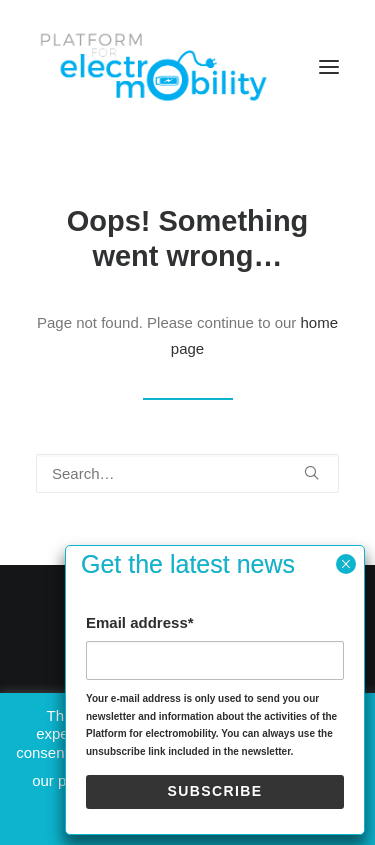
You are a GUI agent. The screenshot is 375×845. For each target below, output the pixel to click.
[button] (329, 67)
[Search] (187, 473)
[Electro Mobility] (153, 67)
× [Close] (345, 564)
